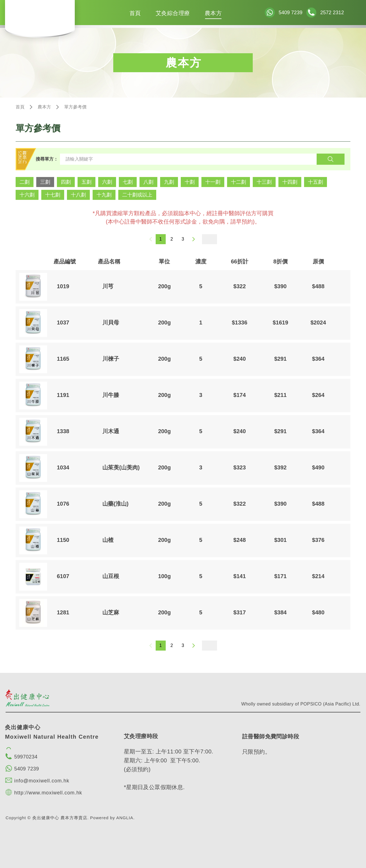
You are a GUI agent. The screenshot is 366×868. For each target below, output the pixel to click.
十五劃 (316, 182)
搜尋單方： (47, 159)
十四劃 (290, 182)
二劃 (25, 182)
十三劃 (264, 182)
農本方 (213, 13)
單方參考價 (75, 107)
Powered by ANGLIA (112, 818)
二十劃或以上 (137, 195)
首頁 (135, 13)
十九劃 (104, 195)
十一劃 (213, 182)
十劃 (190, 182)
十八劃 (78, 195)
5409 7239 (291, 13)
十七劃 (53, 195)
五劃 (86, 182)
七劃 (128, 182)
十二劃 (239, 182)
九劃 (169, 182)
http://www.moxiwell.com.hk (48, 793)
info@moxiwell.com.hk (42, 781)
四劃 (66, 182)
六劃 (107, 182)
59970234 (26, 757)
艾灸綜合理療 (173, 13)
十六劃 (27, 195)
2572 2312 (332, 13)
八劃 (148, 182)
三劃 (45, 182)
